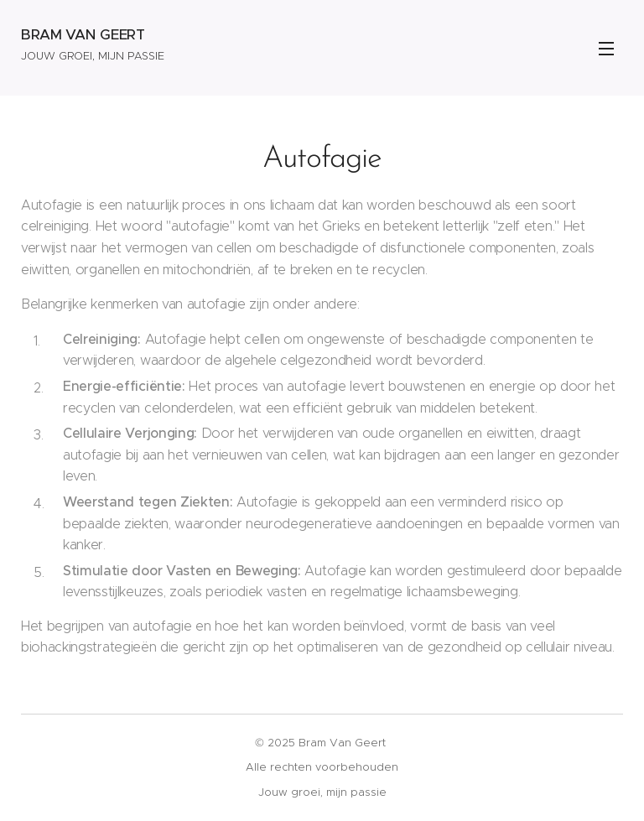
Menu (606, 49)
